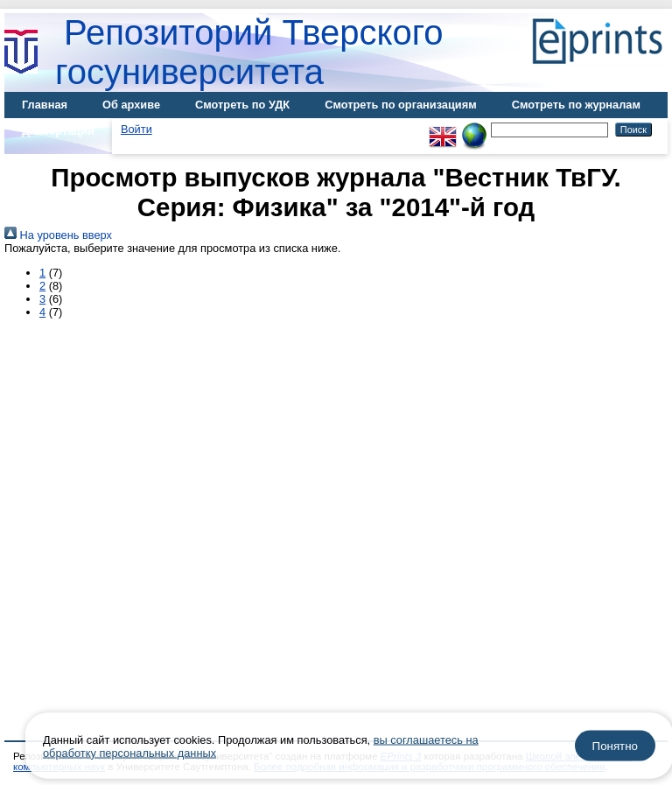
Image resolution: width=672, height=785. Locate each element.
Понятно (615, 746)
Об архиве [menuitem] (131, 105)
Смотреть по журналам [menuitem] (576, 105)
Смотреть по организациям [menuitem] (401, 105)
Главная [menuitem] (45, 105)
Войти (136, 129)
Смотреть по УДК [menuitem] (242, 105)
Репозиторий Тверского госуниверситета (249, 52)
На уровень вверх (58, 235)
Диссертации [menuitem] (58, 131)
